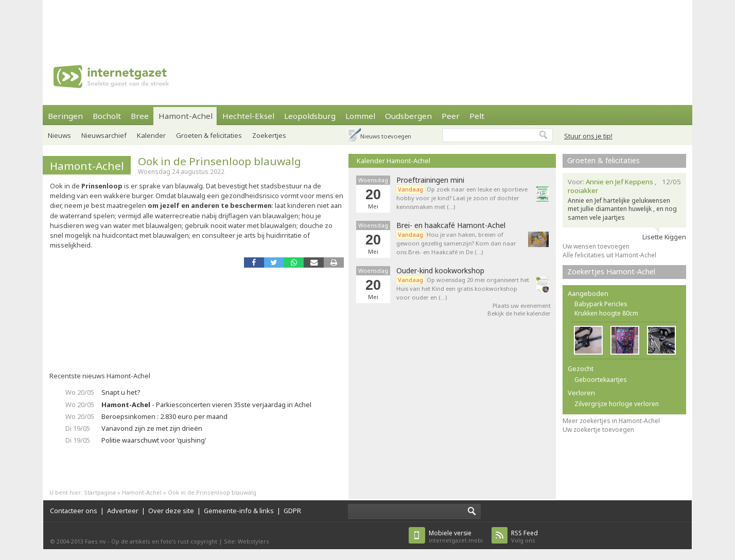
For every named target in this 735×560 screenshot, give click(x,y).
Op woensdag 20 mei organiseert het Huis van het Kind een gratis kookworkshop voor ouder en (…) (463, 288)
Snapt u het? (121, 392)
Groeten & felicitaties (209, 135)
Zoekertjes (269, 135)
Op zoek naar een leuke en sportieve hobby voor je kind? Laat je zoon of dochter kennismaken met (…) (462, 198)
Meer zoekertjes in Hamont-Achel (611, 421)
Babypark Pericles (601, 304)
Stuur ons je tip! (588, 136)
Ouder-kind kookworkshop (440, 271)
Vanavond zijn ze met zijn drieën (152, 428)
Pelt (477, 116)
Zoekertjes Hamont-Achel (611, 272)
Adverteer (123, 511)
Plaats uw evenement (522, 305)
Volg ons (524, 537)
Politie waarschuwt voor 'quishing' (154, 440)
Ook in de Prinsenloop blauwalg (220, 161)
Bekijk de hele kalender (519, 313)
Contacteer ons (74, 511)
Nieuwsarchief (104, 135)
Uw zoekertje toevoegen (598, 430)
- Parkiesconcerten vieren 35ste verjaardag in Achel (206, 405)
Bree (140, 116)
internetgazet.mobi (456, 537)
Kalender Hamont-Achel (393, 161)
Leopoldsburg (310, 116)
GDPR (292, 511)
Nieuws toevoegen (386, 136)
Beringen (65, 116)
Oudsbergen (408, 116)
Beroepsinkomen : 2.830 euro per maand (164, 416)
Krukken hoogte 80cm (606, 313)
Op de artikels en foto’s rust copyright (164, 541)
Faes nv (95, 541)
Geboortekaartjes (601, 380)
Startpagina (100, 492)
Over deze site (171, 511)
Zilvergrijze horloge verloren (617, 404)
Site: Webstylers (247, 541)
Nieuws (59, 135)
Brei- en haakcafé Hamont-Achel (451, 225)
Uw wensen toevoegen (596, 246)
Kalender (151, 135)
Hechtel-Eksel (248, 116)
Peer (451, 116)
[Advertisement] (367, 23)
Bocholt (107, 116)
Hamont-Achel (186, 116)
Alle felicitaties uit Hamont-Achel (609, 255)
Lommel (360, 116)
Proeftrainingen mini (430, 180)
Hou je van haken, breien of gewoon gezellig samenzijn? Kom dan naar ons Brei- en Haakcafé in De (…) (456, 243)
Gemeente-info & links (239, 511)
